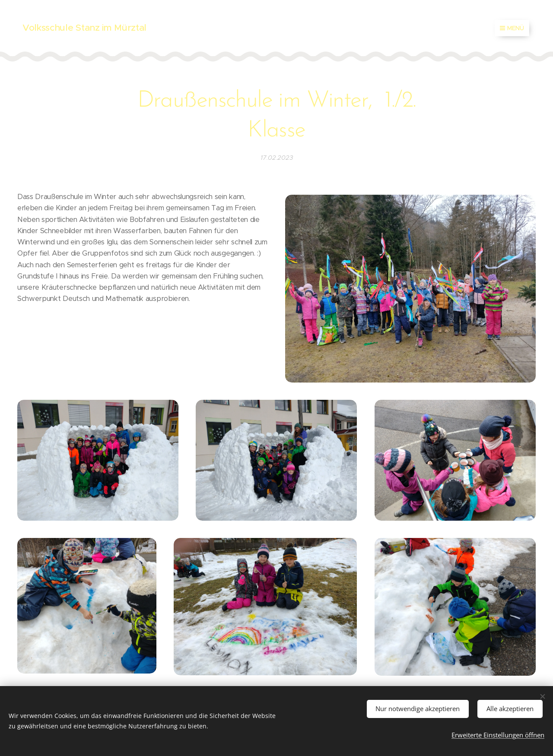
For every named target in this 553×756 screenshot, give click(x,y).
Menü (512, 28)
